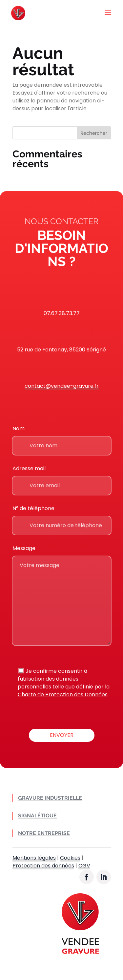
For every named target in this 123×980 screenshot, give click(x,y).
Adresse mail (29, 468)
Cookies (70, 858)
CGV (84, 866)
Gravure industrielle (50, 798)
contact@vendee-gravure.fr (62, 386)
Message (24, 548)
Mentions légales (34, 858)
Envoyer (62, 735)
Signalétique (37, 816)
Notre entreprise (44, 833)
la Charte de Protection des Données (64, 691)
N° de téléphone (33, 508)
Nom (19, 428)
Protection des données (43, 866)
